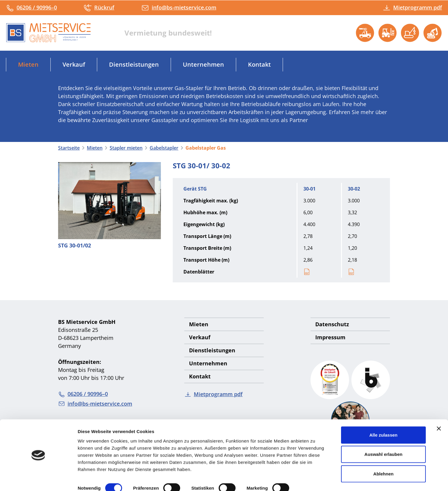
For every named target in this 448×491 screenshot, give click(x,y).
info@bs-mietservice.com (179, 7)
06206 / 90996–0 (31, 7)
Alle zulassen (383, 417)
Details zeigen (93, 479)
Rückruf (99, 7)
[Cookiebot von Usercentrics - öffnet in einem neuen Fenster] (38, 479)
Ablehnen (383, 456)
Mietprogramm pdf (412, 7)
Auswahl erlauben (383, 436)
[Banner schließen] (439, 410)
